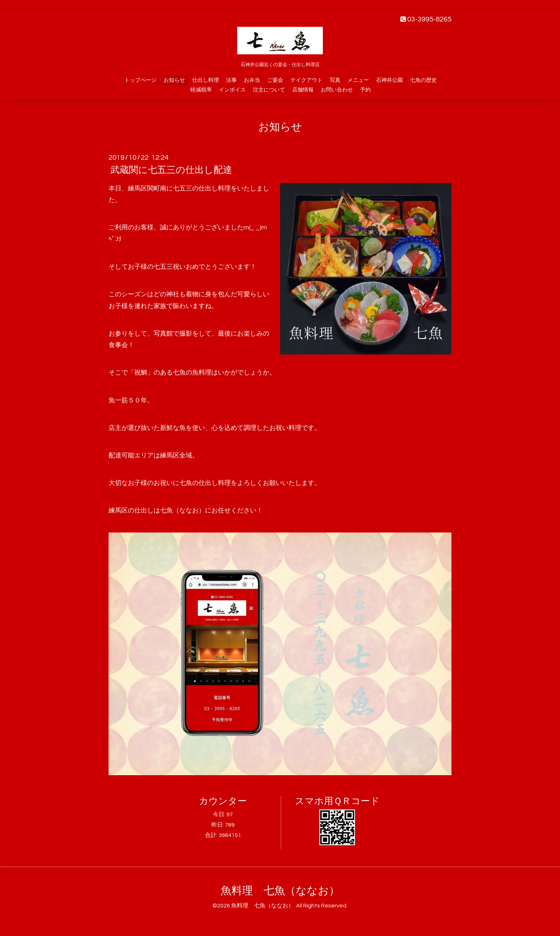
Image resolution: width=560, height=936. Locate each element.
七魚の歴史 (423, 80)
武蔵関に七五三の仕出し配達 (171, 170)
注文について (269, 90)
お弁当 (252, 80)
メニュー (358, 80)
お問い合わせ (337, 90)
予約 (365, 90)
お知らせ (174, 80)
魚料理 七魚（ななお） (280, 891)
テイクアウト (306, 80)
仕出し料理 (206, 80)
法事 (231, 80)
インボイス (232, 90)
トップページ (140, 80)
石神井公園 (389, 80)
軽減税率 (201, 90)
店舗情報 (303, 90)
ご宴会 (275, 80)
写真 (335, 80)
